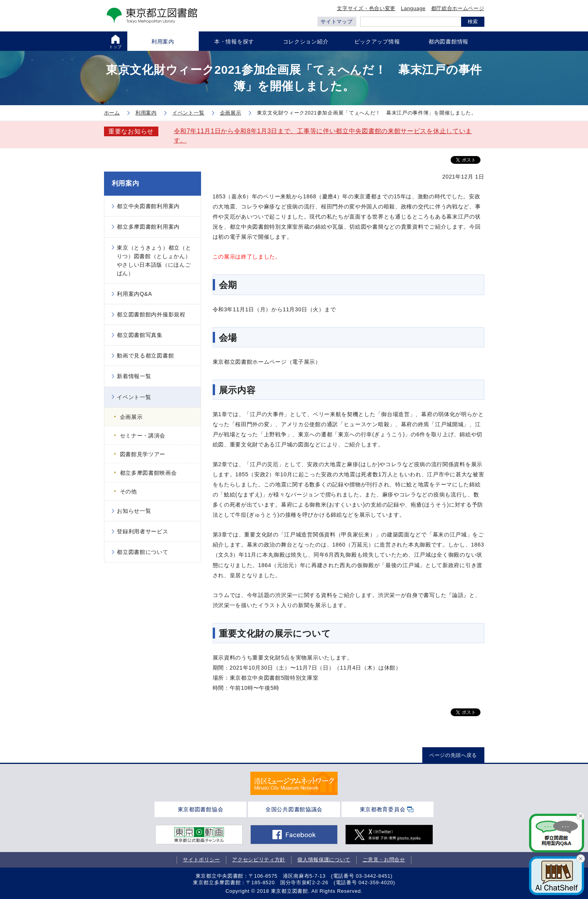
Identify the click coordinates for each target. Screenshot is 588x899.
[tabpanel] (294, 783)
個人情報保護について (324, 860)
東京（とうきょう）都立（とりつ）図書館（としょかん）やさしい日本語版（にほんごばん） (154, 260)
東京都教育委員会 (383, 809)
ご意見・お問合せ (384, 860)
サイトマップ (336, 22)
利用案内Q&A (134, 294)
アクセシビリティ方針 (259, 860)
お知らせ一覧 (134, 511)
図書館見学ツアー (143, 454)
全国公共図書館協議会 (294, 809)
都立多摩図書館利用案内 (148, 227)
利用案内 (126, 183)
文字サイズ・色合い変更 (366, 8)
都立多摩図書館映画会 (148, 473)
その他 (128, 491)
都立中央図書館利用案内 (148, 206)
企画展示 (131, 417)
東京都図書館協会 (201, 809)
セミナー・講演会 (143, 436)
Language (413, 8)
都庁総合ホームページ (458, 8)
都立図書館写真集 (140, 335)
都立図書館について (142, 552)
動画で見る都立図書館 (145, 356)
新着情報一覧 (134, 376)
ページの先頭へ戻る (453, 755)
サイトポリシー (201, 860)
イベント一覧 (134, 397)
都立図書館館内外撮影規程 (151, 314)
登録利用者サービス (142, 531)
